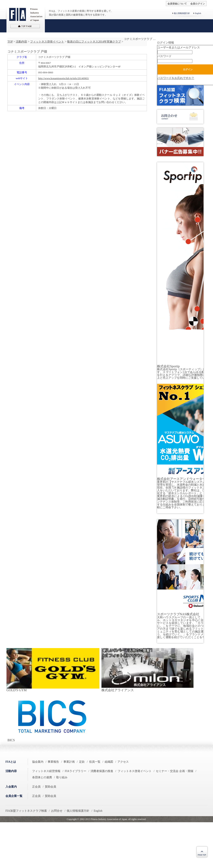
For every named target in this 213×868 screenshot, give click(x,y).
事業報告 (53, 762)
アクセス (123, 762)
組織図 (109, 762)
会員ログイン (198, 4)
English (198, 13)
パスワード (164, 56)
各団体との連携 (42, 777)
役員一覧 (95, 762)
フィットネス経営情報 (46, 771)
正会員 (36, 787)
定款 (82, 762)
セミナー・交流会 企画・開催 (175, 771)
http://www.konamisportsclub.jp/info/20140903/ (64, 78)
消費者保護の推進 (102, 771)
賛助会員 (51, 787)
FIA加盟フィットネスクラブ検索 (26, 811)
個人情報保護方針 (182, 13)
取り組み (62, 777)
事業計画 (69, 762)
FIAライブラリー (75, 771)
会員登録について (177, 4)
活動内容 (21, 42)
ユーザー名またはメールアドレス (179, 47)
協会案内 (38, 762)
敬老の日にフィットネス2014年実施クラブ (94, 42)
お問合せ (57, 811)
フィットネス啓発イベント (47, 42)
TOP (10, 42)
